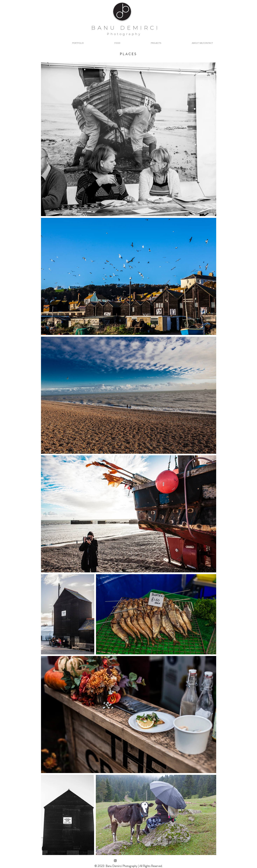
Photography (124, 34)
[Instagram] (115, 861)
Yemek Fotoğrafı (164, 34)
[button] (143, 43)
